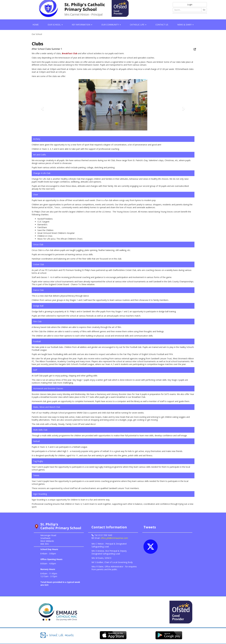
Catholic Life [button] (138, 25)
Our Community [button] (111, 25)
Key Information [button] (82, 25)
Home (36, 25)
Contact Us (162, 25)
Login (190, 4)
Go (204, 10)
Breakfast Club (70, 53)
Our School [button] (55, 25)
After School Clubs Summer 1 (47, 49)
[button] (42, 108)
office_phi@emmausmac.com (114, 538)
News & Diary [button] (185, 25)
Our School (37, 34)
